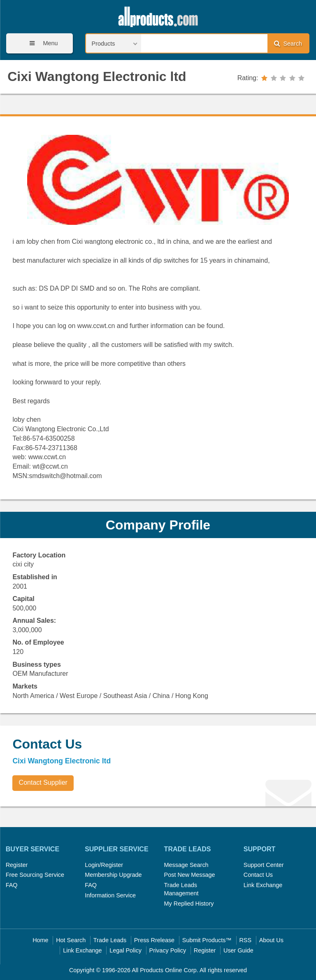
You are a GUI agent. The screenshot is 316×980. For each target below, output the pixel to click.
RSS (245, 940)
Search (288, 43)
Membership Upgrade (113, 875)
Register (17, 865)
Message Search (186, 865)
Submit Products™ (207, 940)
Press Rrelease (154, 940)
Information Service (110, 895)
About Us (271, 940)
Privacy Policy (168, 950)
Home (40, 940)
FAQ (12, 885)
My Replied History (189, 904)
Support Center (264, 865)
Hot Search (71, 940)
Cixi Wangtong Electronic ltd (97, 76)
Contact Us (258, 875)
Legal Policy (125, 950)
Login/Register (104, 865)
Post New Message (190, 875)
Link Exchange (263, 885)
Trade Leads (110, 940)
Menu (41, 43)
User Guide (238, 950)
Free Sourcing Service (35, 875)
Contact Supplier (43, 782)
